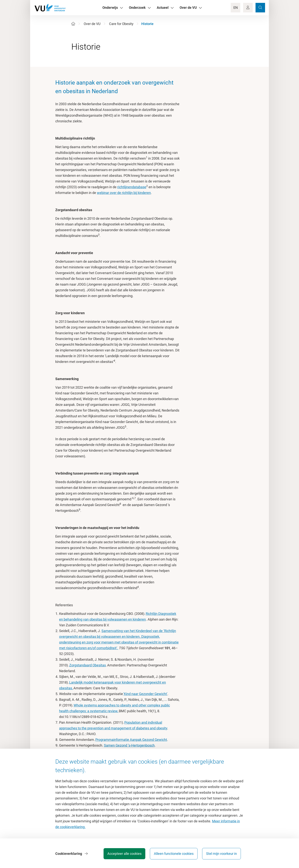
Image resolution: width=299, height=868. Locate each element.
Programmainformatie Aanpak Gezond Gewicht (131, 740)
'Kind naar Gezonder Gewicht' (145, 694)
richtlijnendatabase (132, 187)
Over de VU (92, 24)
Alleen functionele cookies (174, 854)
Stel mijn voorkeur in (221, 854)
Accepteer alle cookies (124, 854)
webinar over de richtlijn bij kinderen (124, 193)
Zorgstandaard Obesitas (88, 665)
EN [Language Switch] (236, 8)
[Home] (73, 24)
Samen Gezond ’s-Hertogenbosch (129, 745)
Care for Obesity (121, 24)
